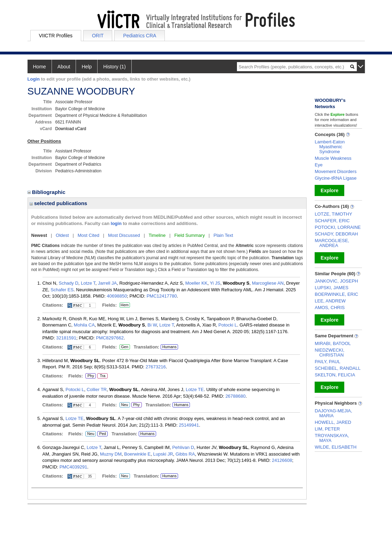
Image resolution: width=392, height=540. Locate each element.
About (64, 67)
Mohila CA (84, 325)
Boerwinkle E (137, 454)
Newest (39, 235)
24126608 (282, 460)
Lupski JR (163, 454)
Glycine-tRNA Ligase (336, 178)
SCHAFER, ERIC (332, 221)
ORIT (98, 36)
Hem (125, 305)
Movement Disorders (336, 171)
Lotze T (88, 283)
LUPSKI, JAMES (332, 288)
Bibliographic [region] (47, 192)
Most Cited (89, 235)
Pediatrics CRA (140, 36)
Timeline (157, 235)
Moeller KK (197, 283)
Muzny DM (111, 454)
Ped (102, 434)
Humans (170, 347)
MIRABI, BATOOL (333, 343)
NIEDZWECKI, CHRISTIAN (329, 352)
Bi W (152, 325)
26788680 (236, 396)
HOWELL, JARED (333, 422)
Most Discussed (124, 235)
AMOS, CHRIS (330, 307)
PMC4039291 (74, 467)
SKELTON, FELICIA (335, 375)
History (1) (114, 67)
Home (40, 67)
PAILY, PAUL (327, 362)
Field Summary (189, 235)
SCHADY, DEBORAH (336, 234)
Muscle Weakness (333, 158)
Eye (318, 165)
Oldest (62, 235)
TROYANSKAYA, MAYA (332, 438)
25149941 (189, 425)
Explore (329, 190)
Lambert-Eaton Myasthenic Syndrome (330, 147)
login (116, 223)
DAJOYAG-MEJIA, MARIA (333, 413)
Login (34, 79)
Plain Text (223, 235)
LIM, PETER (327, 429)
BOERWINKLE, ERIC (336, 294)
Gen (124, 347)
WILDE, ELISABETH (336, 447)
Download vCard (71, 129)
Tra (102, 376)
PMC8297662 (110, 338)
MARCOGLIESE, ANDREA (332, 243)
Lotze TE (195, 389)
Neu (124, 405)
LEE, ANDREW (330, 301)
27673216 (156, 367)
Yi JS (215, 283)
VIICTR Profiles (56, 36)
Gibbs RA (185, 454)
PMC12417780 (162, 296)
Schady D (68, 283)
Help (87, 67)
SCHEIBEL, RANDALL (338, 368)
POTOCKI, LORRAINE (338, 227)
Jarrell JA (107, 283)
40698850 (117, 296)
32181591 (66, 338)
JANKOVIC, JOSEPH (336, 281)
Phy (91, 376)
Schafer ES (62, 290)
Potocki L (228, 325)
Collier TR (97, 389)
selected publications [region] (59, 203)
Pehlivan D (183, 447)
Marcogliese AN (268, 283)
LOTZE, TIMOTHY (333, 214)
